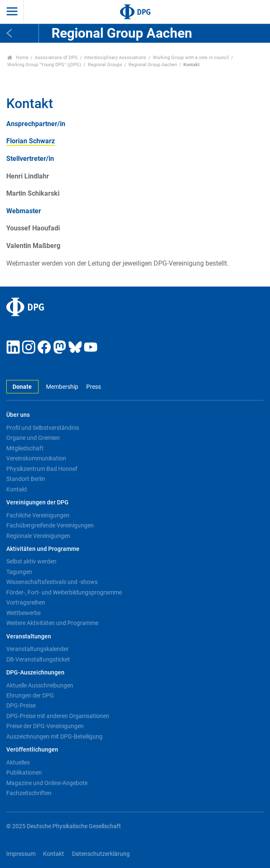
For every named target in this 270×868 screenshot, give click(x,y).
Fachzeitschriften (29, 793)
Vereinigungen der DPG (37, 502)
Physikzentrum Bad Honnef (42, 469)
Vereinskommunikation (36, 458)
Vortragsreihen (26, 602)
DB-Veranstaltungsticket (38, 659)
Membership (62, 387)
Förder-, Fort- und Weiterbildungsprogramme (64, 592)
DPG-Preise (21, 705)
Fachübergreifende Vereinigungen (50, 525)
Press (94, 387)
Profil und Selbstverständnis (43, 428)
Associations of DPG (56, 58)
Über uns (18, 415)
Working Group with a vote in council (191, 58)
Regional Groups (105, 65)
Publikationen (24, 772)
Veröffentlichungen (32, 750)
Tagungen (19, 572)
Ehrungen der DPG (30, 695)
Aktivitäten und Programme (43, 549)
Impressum (21, 854)
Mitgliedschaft (25, 448)
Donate (22, 387)
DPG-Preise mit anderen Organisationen (58, 716)
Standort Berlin (26, 479)
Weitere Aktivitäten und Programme (52, 623)
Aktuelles (18, 762)
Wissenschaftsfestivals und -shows (52, 582)
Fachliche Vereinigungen (38, 515)
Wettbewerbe (23, 613)
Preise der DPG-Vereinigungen (45, 726)
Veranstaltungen (29, 637)
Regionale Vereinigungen (38, 536)
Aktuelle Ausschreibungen (40, 685)
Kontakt (17, 489)
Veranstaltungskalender (37, 649)
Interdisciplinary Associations (115, 58)
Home (18, 58)
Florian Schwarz (31, 141)
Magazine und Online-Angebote (47, 783)
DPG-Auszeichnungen (35, 673)
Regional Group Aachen (153, 65)
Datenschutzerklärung (101, 854)
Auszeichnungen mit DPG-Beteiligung (54, 736)
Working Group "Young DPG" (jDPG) (44, 65)
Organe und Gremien (33, 438)
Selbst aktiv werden (31, 561)
